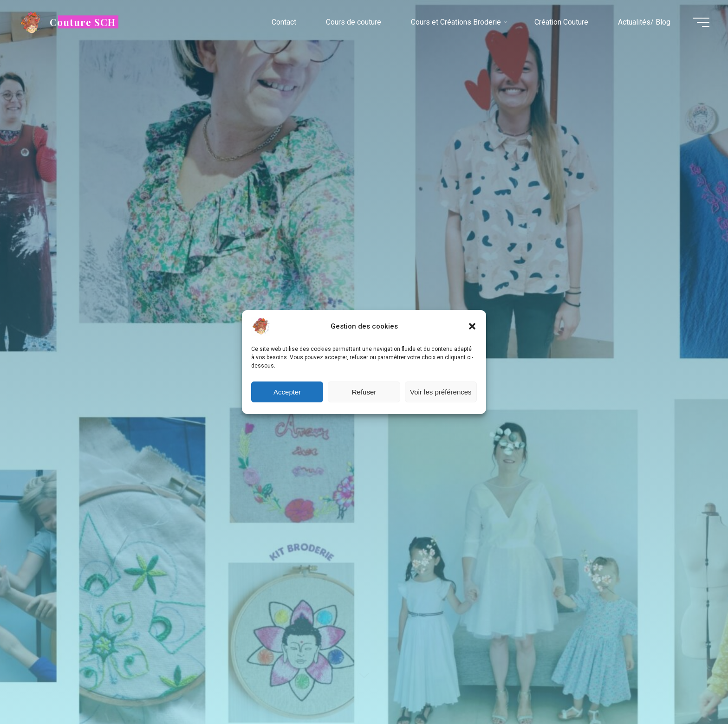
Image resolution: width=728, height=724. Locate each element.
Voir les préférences (441, 392)
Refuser (364, 392)
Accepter (287, 392)
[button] (472, 326)
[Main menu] (701, 22)
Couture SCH (83, 22)
